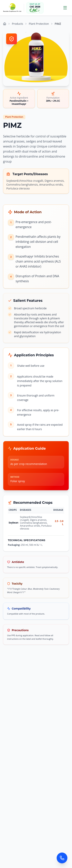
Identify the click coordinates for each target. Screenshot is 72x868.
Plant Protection (39, 24)
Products (17, 24)
